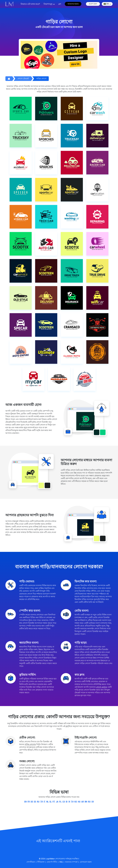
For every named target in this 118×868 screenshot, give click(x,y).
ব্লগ (60, 4)
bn (106, 4)
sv (93, 802)
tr (42, 802)
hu (79, 802)
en (25, 802)
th (72, 802)
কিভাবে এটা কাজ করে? (30, 4)
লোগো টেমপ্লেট (23, 79)
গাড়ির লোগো (41, 79)
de (32, 802)
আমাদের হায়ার (73, 4)
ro (89, 802)
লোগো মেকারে (102, 687)
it (45, 802)
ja (57, 802)
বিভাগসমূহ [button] (48, 4)
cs (64, 802)
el (51, 802)
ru (38, 802)
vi (69, 802)
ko (76, 802)
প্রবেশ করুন (93, 4)
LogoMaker (50, 859)
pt (54, 802)
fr (29, 802)
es (35, 802)
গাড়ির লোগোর (30, 744)
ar (83, 802)
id (67, 802)
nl (47, 802)
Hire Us (75, 64)
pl (60, 802)
